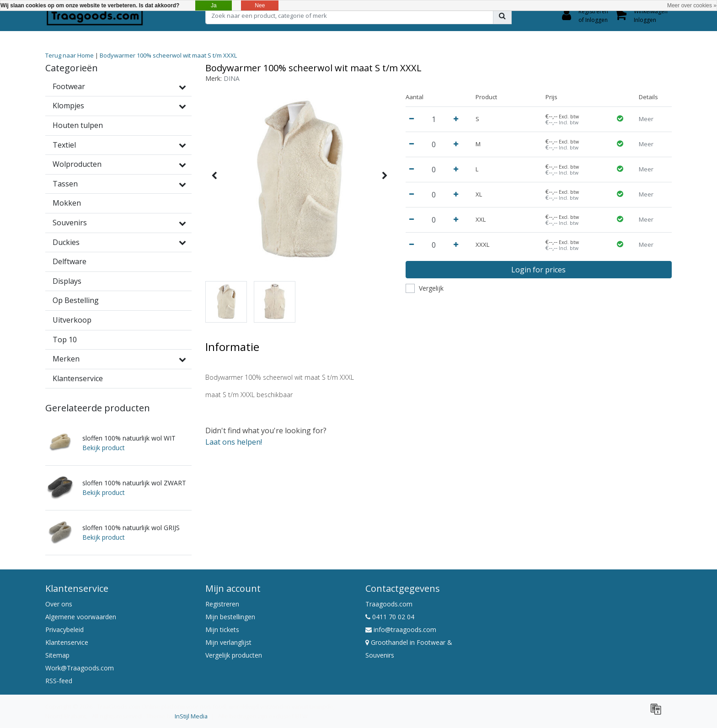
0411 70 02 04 (390, 617)
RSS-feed (59, 681)
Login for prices (538, 270)
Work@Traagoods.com (80, 668)
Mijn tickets (222, 630)
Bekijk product (104, 448)
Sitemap (57, 655)
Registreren (222, 604)
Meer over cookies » (692, 5)
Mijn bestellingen (230, 617)
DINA (232, 78)
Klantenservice (67, 642)
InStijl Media (191, 716)
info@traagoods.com (401, 630)
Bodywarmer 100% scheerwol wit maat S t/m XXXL (168, 55)
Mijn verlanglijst (228, 642)
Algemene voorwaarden (81, 617)
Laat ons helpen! (234, 442)
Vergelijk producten (234, 655)
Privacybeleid (64, 630)
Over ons (59, 604)
